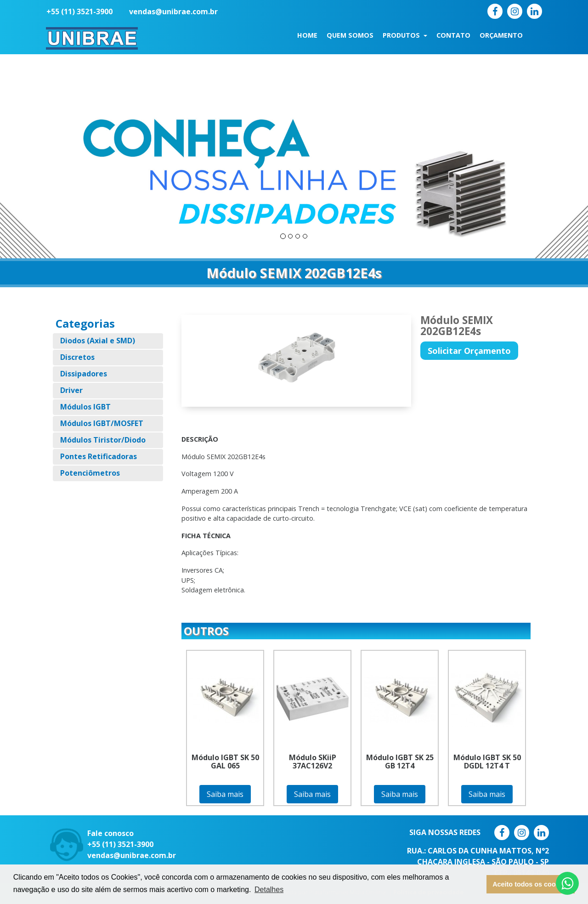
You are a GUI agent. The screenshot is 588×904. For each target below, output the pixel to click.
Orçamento (501, 35)
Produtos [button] (402, 35)
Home (307, 35)
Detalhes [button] (269, 890)
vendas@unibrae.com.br (173, 11)
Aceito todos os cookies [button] (531, 884)
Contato (453, 35)
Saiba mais (225, 794)
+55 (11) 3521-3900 (79, 11)
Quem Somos (350, 35)
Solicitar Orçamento (469, 351)
